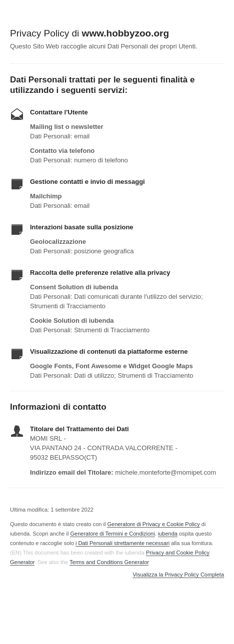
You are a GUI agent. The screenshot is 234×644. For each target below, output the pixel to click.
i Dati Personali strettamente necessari (122, 543)
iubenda (168, 534)
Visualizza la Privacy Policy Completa (178, 575)
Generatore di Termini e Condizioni (112, 534)
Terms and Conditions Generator (109, 562)
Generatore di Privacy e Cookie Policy (153, 524)
